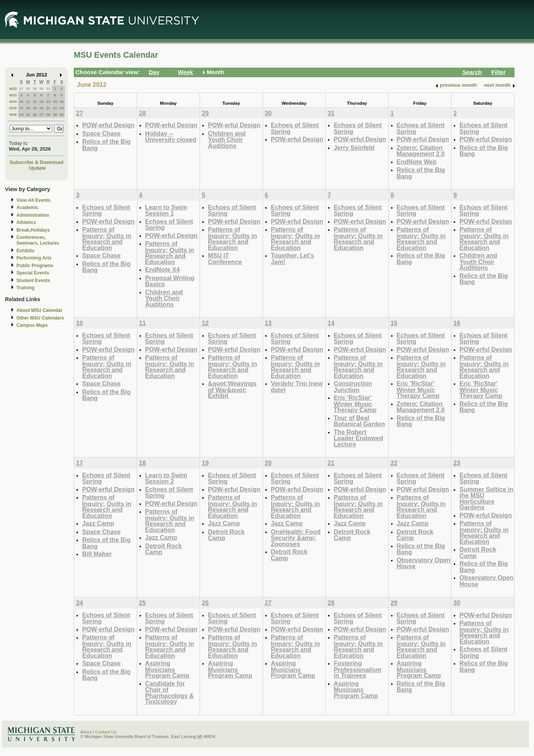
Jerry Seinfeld (354, 148)
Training (25, 288)
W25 (13, 108)
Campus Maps (32, 325)
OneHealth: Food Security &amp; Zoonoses (296, 538)
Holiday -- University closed (171, 137)
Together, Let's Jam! (293, 259)
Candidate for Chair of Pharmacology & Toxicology (170, 693)
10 (21, 101)
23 (62, 108)
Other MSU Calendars (40, 318)
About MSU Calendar (39, 310)
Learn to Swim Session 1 (166, 210)
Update (37, 168)
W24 (13, 101)
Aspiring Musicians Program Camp (167, 669)
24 (21, 114)
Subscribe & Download (37, 162)
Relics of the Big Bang (106, 145)
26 (35, 114)
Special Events (33, 273)
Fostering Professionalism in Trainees (358, 669)
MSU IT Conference (225, 259)
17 (21, 108)
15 (55, 101)
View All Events (33, 200)
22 (55, 108)
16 (62, 101)
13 (41, 101)
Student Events (33, 281)
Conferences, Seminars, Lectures (38, 240)
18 (28, 108)
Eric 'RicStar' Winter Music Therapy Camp (355, 404)
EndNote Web (417, 162)
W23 (13, 95)
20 (41, 108)
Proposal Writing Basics (170, 281)
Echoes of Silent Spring (295, 128)
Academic (27, 208)
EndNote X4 (163, 269)
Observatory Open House (424, 563)
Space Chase (101, 133)
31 (48, 88)
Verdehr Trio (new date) (297, 387)
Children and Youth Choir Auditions (227, 140)
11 (28, 101)
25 (28, 114)
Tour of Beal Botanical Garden (359, 421)
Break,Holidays (33, 230)
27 (21, 88)
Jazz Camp (98, 523)
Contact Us (106, 732)
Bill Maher (97, 554)
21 (48, 108)
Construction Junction (353, 387)
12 (35, 101)
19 (35, 108)
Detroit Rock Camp (164, 549)
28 (28, 88)
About (86, 732)
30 (41, 88)
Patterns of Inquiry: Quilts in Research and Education (107, 238)
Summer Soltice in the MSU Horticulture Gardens (486, 498)
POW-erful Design (108, 125)
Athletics (26, 222)
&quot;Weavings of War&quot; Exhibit (232, 389)
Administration (33, 215)
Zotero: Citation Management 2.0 (421, 151)
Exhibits (25, 251)
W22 (13, 88)
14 (48, 101)
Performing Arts (34, 258)
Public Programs (35, 266)
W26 (13, 114)
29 (35, 88)
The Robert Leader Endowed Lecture (358, 438)
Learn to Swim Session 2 (166, 478)
